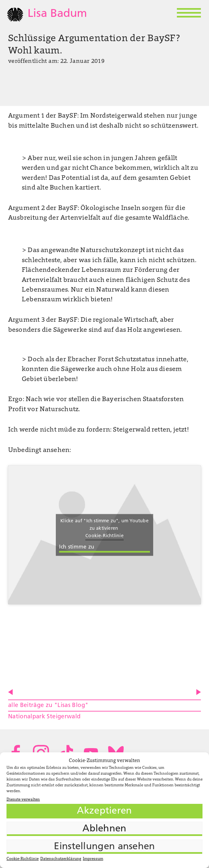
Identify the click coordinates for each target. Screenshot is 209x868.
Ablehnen (104, 829)
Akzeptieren (104, 811)
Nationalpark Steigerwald (44, 717)
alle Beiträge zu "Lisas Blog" (48, 706)
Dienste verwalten (23, 800)
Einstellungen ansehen (104, 847)
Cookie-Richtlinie (23, 859)
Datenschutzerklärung (61, 859)
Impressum (93, 859)
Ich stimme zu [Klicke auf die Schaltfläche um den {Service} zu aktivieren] (77, 547)
